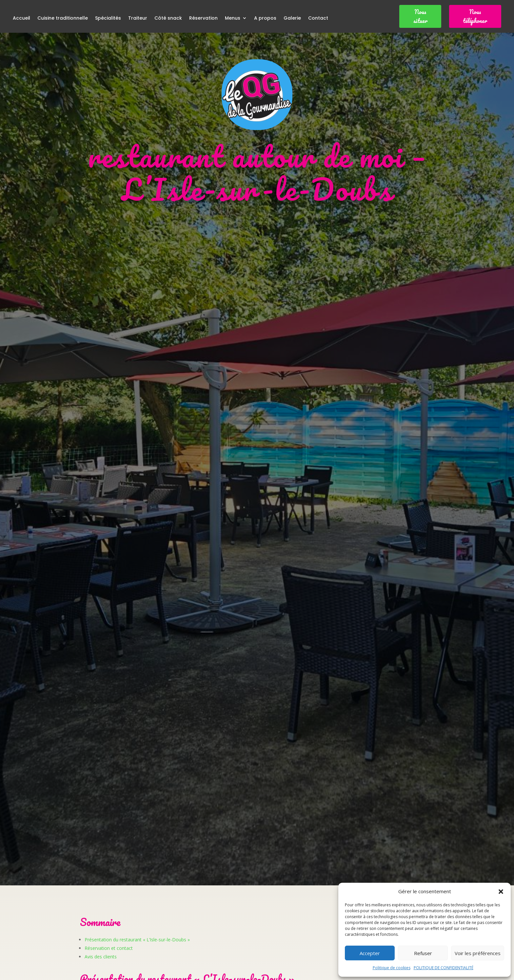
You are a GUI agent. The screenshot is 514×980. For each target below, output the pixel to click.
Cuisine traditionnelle (63, 18)
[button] (501, 892)
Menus (233, 18)
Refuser (423, 953)
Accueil (21, 18)
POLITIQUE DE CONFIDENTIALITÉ (444, 968)
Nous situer (420, 16)
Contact (318, 18)
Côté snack (168, 18)
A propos (265, 18)
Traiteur (138, 18)
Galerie (292, 18)
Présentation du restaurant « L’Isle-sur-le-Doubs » (137, 940)
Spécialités (108, 18)
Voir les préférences (478, 953)
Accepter (370, 953)
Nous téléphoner (475, 16)
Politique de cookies (392, 968)
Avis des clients (101, 957)
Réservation (203, 18)
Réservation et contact (109, 948)
